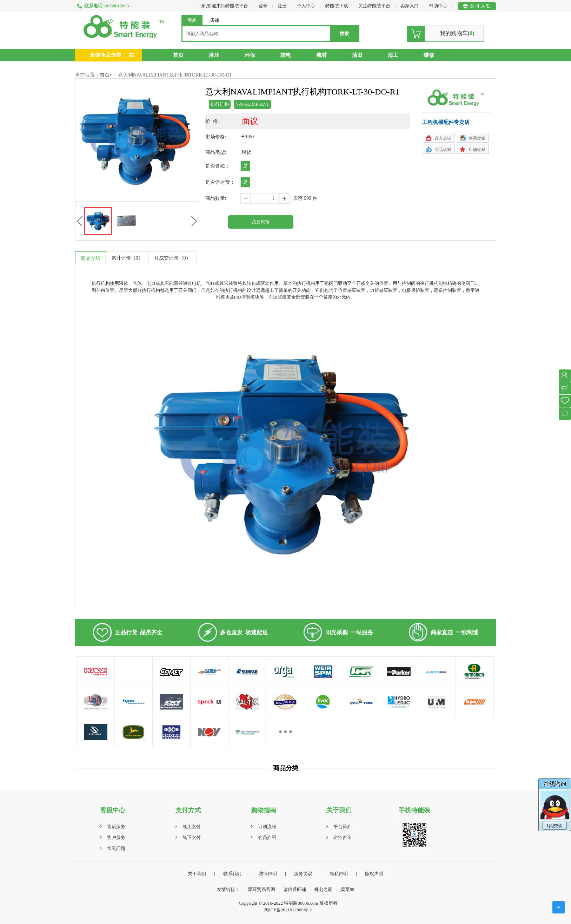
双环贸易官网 (261, 889)
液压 (214, 55)
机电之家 (323, 889)
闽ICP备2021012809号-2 (288, 910)
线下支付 (192, 837)
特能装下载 (337, 6)
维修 (429, 55)
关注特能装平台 (375, 6)
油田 (357, 55)
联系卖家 (477, 138)
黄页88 (348, 889)
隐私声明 (339, 874)
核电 (286, 55)
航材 (321, 55)
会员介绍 (267, 837)
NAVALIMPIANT (252, 104)
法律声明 (268, 874)
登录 (263, 6)
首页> (106, 75)
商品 (192, 20)
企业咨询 (343, 837)
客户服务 (116, 837)
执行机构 (220, 104)
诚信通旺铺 (295, 889)
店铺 (214, 20)
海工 (393, 55)
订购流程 (267, 827)
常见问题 (116, 848)
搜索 (344, 34)
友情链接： (228, 889)
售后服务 (116, 827)
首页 (178, 55)
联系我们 (232, 874)
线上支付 (192, 827)
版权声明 (374, 874)
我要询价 (261, 222)
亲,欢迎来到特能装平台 (224, 6)
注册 (282, 6)
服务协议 (303, 874)
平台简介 (343, 827)
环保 (250, 55)
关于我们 (197, 874)
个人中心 (306, 6)
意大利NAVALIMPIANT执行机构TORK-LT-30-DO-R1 (175, 75)
